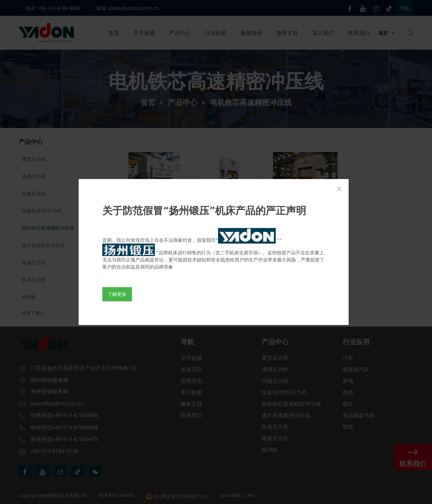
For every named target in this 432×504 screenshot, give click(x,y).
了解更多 (117, 294)
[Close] (339, 189)
